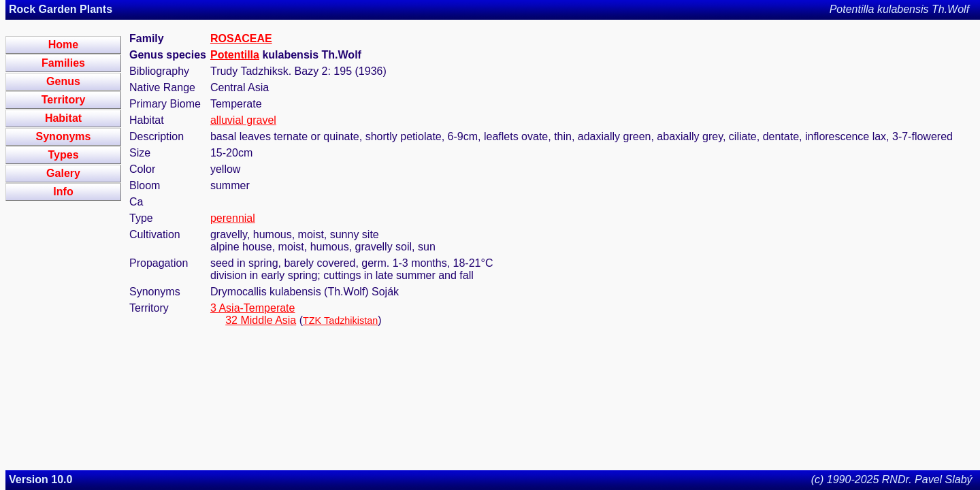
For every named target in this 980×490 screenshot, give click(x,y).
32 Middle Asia (261, 320)
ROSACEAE (241, 38)
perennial (233, 218)
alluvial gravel (243, 120)
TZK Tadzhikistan (340, 321)
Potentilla (235, 55)
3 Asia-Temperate (253, 308)
